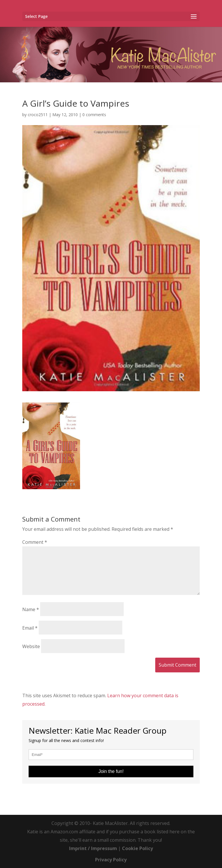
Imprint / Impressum (93, 848)
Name (31, 609)
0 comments (94, 115)
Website (31, 646)
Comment (35, 542)
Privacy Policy (111, 860)
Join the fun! (111, 771)
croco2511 (38, 115)
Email (30, 628)
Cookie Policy (137, 848)
